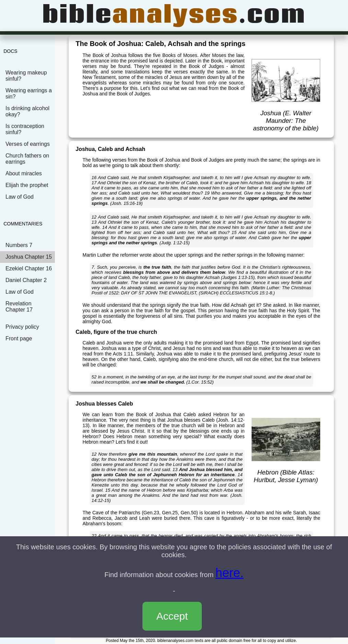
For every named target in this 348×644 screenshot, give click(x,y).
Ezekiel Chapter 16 (29, 268)
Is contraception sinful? (25, 129)
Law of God (20, 197)
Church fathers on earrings (27, 159)
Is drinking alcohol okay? (27, 111)
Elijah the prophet (27, 185)
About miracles (24, 173)
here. (230, 573)
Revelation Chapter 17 (19, 307)
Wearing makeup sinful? (26, 76)
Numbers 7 (19, 245)
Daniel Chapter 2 (26, 280)
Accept (172, 616)
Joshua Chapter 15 (29, 257)
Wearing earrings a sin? (29, 93)
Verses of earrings (28, 144)
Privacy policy (22, 327)
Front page (19, 338)
